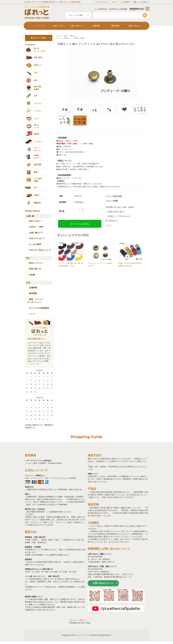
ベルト (36, 119)
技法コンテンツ (36, 263)
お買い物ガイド (77, 26)
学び (28, 258)
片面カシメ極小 (79, 38)
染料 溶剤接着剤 (38, 88)
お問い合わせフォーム (103, 583)
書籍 (36, 172)
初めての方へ (59, 26)
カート (139, 2)
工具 (36, 73)
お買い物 (30, 216)
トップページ (40, 26)
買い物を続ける (112, 221)
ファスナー (38, 142)
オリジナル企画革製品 (39, 308)
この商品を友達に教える (115, 212)
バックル (37, 111)
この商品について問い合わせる (118, 216)
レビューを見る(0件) (114, 196)
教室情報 (115, 26)
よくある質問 (35, 244)
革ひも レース (36, 126)
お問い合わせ (134, 26)
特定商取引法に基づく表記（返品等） (121, 207)
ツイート (109, 225)
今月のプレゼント (37, 238)
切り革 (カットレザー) (40, 50)
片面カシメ (73, 36)
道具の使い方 (35, 269)
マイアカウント (102, 2)
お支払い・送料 (36, 227)
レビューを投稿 (112, 201)
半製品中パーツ (37, 157)
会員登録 (126, 2)
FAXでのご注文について (40, 250)
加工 (36, 187)
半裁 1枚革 (38, 57)
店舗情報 (96, 26)
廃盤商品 (37, 203)
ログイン (116, 2)
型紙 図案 (38, 165)
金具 (65, 36)
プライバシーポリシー (78, 620)
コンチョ (37, 103)
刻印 (36, 80)
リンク (32, 314)
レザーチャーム (37, 149)
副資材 (36, 134)
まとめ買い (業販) (38, 180)
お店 (28, 283)
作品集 (32, 275)
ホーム (59, 36)
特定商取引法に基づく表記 (80, 623)
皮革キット (38, 65)
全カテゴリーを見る (39, 38)
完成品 (36, 195)
